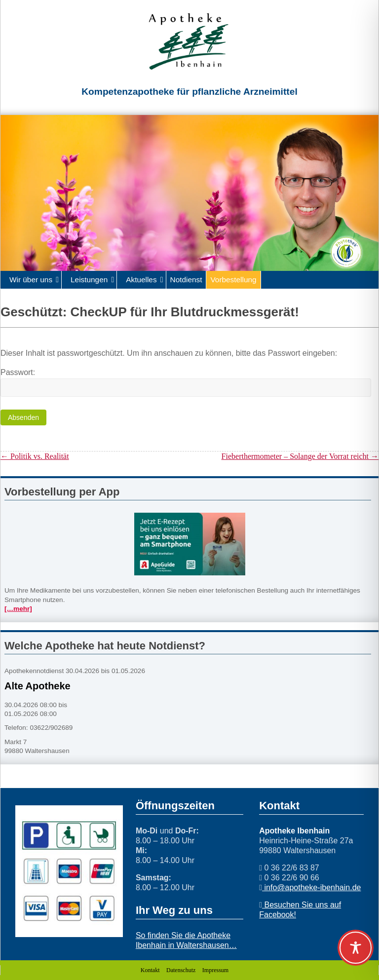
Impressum (215, 970)
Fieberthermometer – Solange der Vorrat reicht (300, 456)
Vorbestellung (233, 280)
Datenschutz (181, 970)
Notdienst (186, 280)
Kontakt (150, 970)
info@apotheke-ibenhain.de (311, 887)
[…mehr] (18, 609)
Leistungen (89, 280)
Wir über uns (31, 280)
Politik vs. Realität (35, 456)
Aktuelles (141, 280)
